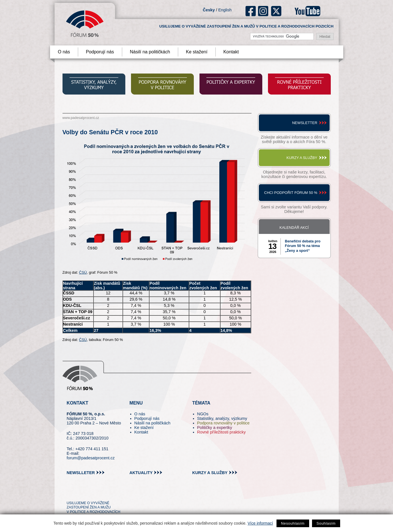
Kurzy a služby (302, 158)
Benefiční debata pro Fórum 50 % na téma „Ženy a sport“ (303, 246)
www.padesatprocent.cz (81, 118)
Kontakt (231, 52)
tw (71, 493)
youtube (307, 11)
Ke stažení (197, 52)
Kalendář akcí (294, 228)
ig (263, 11)
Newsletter (305, 123)
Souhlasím (326, 523)
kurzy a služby (210, 473)
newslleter (81, 473)
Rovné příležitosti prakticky (222, 432)
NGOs (203, 414)
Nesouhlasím (293, 523)
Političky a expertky (215, 428)
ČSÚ (83, 272)
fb (251, 11)
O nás (64, 52)
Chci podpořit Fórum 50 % (291, 193)
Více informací (260, 523)
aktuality (141, 473)
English (225, 10)
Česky (209, 10)
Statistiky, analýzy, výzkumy (222, 418)
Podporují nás (100, 52)
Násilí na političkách (150, 52)
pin (80, 493)
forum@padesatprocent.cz (91, 458)
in (99, 493)
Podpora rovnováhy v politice (223, 423)
